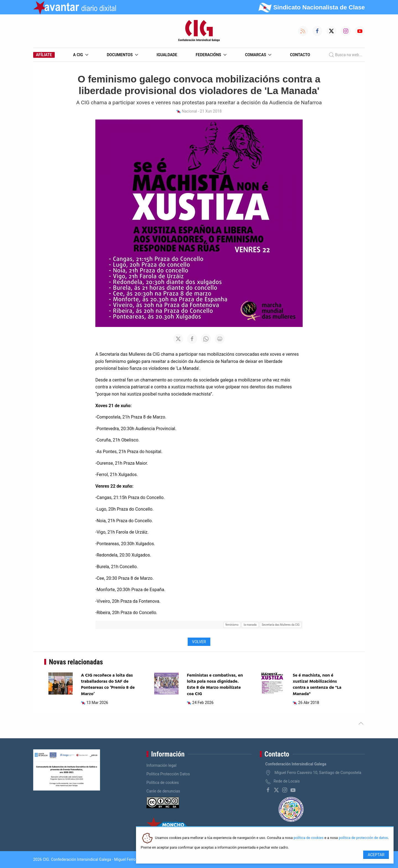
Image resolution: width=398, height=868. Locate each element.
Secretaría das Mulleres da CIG (281, 625)
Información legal (162, 765)
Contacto (300, 55)
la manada (250, 625)
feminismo (232, 625)
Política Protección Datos (168, 774)
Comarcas (258, 55)
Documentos (122, 55)
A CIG (81, 55)
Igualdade (167, 55)
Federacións (211, 55)
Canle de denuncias (163, 791)
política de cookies (308, 838)
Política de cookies (163, 783)
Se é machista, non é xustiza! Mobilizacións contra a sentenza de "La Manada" (317, 685)
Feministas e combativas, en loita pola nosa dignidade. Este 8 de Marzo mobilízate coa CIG (215, 685)
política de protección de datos (363, 838)
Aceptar (376, 855)
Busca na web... (345, 55)
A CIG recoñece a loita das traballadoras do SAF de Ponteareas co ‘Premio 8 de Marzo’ (108, 685)
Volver (199, 642)
